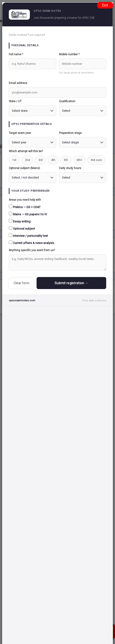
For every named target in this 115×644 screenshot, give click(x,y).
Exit (105, 5)
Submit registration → (71, 283)
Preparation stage (70, 133)
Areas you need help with (25, 200)
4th (53, 160)
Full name (16, 54)
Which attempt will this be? (26, 151)
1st (14, 160)
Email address (18, 83)
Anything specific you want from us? (32, 250)
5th (66, 160)
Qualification (67, 101)
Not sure (96, 160)
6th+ (79, 160)
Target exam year (20, 133)
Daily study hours (70, 168)
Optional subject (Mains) (24, 168)
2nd (27, 160)
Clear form (22, 283)
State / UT (15, 101)
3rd (40, 160)
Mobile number (69, 54)
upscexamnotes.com (22, 300)
